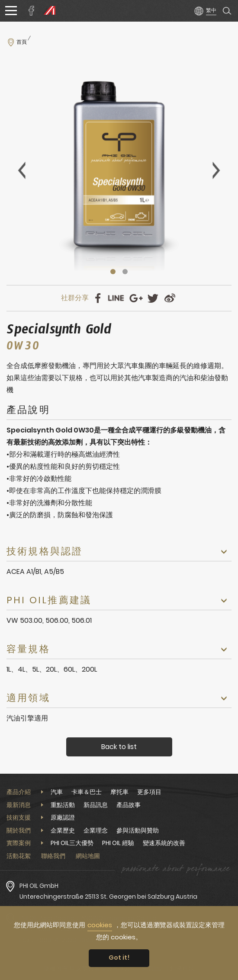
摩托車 (119, 792)
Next (216, 170)
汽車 (57, 792)
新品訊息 (96, 805)
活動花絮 (19, 856)
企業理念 (96, 830)
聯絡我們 (53, 856)
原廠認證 (63, 817)
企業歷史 (63, 830)
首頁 (22, 42)
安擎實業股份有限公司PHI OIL (117, 11)
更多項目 (149, 792)
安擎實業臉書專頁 (32, 11)
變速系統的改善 (164, 843)
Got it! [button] (119, 958)
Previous (22, 170)
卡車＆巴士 (87, 792)
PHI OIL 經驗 (118, 843)
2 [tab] (125, 272)
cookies (100, 925)
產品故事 (129, 805)
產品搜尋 (227, 11)
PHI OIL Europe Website (48, 11)
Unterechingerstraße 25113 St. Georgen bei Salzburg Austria (108, 897)
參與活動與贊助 (138, 830)
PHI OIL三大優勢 (72, 843)
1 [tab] (113, 272)
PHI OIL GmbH (39, 886)
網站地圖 (88, 856)
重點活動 (63, 805)
